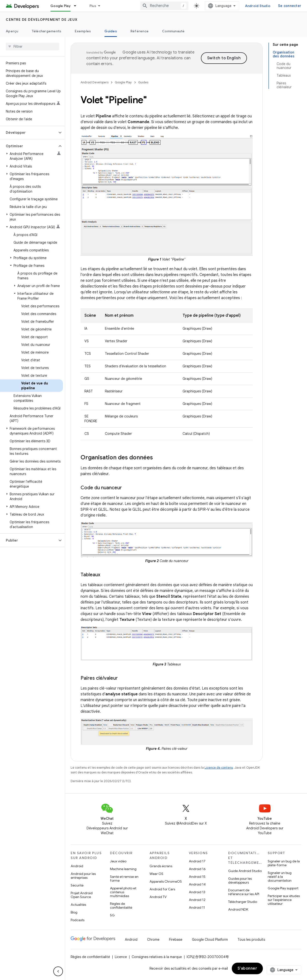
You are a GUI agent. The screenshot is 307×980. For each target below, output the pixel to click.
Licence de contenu (219, 768)
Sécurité (77, 885)
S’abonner (247, 968)
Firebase (176, 940)
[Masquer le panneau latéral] (58, 971)
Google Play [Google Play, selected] (61, 6)
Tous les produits (251, 940)
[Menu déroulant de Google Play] (77, 6)
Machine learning (123, 869)
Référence (140, 31)
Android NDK (238, 909)
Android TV (158, 897)
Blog (74, 912)
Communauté (173, 31)
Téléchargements (47, 31)
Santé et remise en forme (124, 879)
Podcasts (78, 920)
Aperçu (12, 31)
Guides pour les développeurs (240, 880)
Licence (121, 957)
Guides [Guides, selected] (111, 31)
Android (77, 866)
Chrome (153, 940)
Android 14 (197, 884)
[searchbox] (32, 47)
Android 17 (197, 861)
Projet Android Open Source (82, 895)
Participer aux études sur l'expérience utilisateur (284, 900)
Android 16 (197, 869)
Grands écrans (161, 866)
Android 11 (197, 907)
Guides (143, 82)
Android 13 (197, 892)
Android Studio (258, 6)
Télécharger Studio (243, 902)
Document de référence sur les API (244, 892)
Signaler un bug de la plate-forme (284, 863)
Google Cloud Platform (210, 940)
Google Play (123, 82)
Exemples (83, 31)
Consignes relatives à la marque (157, 957)
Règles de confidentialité (121, 906)
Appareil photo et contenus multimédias (123, 892)
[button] (29, 133)
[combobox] (164, 6)
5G (112, 915)
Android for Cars (162, 889)
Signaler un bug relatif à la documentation (280, 877)
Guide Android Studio (245, 871)
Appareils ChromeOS (166, 881)
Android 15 (197, 877)
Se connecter (290, 6)
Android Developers (95, 82)
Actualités (78, 905)
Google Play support (283, 888)
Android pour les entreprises (83, 876)
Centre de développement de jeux (42, 20)
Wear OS (156, 874)
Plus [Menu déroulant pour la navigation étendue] (93, 6)
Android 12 (197, 900)
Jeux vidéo (118, 861)
